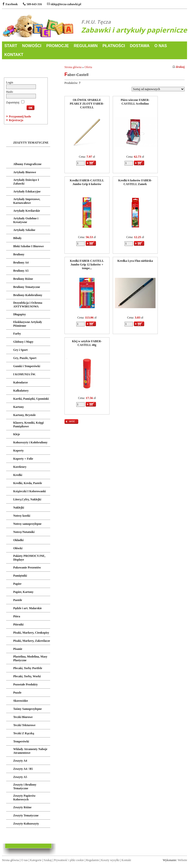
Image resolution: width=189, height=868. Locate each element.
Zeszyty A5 (20, 777)
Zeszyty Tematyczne (26, 815)
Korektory (20, 467)
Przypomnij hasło (20, 116)
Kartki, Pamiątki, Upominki (31, 399)
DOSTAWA (140, 46)
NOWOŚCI (32, 46)
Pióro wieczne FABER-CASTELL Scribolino (135, 102)
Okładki (18, 540)
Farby (17, 334)
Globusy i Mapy (23, 342)
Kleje (17, 434)
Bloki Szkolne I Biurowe (29, 246)
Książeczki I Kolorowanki (30, 491)
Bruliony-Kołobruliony (28, 295)
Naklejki (19, 508)
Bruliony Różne (23, 279)
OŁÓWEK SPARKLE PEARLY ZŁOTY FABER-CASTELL (87, 104)
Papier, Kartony (23, 592)
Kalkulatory (21, 391)
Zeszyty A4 (20, 761)
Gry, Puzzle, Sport (25, 358)
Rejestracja (16, 120)
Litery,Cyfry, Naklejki (27, 499)
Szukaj (48, 860)
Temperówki (21, 741)
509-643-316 (32, 4)
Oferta (88, 67)
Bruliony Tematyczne (27, 287)
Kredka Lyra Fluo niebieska (135, 261)
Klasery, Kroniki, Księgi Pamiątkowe (29, 425)
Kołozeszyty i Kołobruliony (30, 442)
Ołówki (18, 548)
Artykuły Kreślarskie (27, 211)
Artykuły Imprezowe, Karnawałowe (27, 201)
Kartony (19, 407)
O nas (25, 860)
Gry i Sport (21, 350)
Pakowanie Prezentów (27, 567)
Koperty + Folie (23, 459)
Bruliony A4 (21, 263)
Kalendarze (21, 382)
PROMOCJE (58, 46)
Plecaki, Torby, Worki (27, 676)
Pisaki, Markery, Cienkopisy (31, 633)
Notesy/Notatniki (24, 532)
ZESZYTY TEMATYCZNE (31, 143)
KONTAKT (14, 55)
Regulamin (92, 860)
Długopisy (20, 314)
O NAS (161, 46)
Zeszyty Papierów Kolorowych (24, 798)
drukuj (179, 67)
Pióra (17, 616)
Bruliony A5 (21, 271)
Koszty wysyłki (110, 860)
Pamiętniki (20, 576)
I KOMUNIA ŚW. (24, 374)
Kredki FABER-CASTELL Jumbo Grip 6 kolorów (87, 182)
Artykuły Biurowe (25, 172)
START (11, 46)
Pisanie (18, 649)
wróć (72, 421)
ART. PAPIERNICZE (23, 154)
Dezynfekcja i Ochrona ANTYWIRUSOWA (28, 305)
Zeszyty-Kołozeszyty (26, 824)
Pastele (18, 600)
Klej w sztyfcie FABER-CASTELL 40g (87, 343)
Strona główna (73, 67)
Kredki (18, 475)
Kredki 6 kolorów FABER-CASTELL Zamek (135, 182)
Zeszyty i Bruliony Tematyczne (25, 786)
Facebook (10, 4)
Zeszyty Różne (22, 807)
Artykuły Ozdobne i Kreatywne (26, 220)
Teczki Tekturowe (24, 725)
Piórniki (18, 624)
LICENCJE (15, 835)
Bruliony (19, 254)
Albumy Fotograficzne (27, 164)
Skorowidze (21, 701)
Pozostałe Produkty (25, 684)
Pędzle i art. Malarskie (28, 608)
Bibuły (17, 238)
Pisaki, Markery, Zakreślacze (32, 641)
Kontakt (126, 860)
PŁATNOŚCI (114, 46)
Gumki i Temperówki (27, 366)
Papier (17, 584)
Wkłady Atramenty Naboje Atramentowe (30, 751)
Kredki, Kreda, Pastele (28, 483)
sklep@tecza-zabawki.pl (64, 4)
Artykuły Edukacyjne (27, 191)
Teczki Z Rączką (24, 733)
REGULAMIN (86, 46)
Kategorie (36, 860)
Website (182, 860)
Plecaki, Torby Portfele (28, 668)
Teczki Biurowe (23, 717)
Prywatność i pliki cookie (69, 860)
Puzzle (17, 693)
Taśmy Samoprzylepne (28, 709)
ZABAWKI (15, 132)
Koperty (19, 451)
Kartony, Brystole (24, 415)
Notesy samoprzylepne (27, 524)
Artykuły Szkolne (24, 230)
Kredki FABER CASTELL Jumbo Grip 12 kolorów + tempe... (87, 264)
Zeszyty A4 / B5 (23, 769)
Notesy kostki (22, 516)
